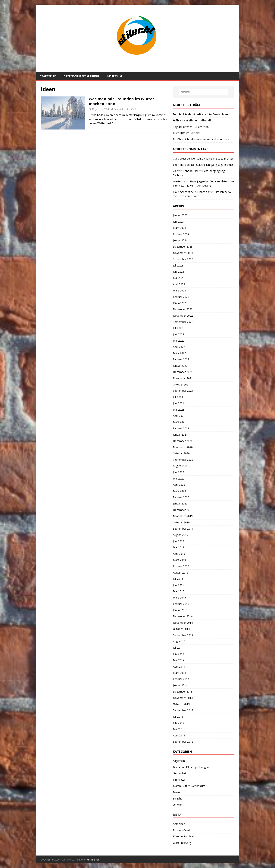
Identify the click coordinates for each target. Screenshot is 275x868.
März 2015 (179, 597)
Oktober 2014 (181, 629)
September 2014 (183, 635)
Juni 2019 (178, 541)
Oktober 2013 (181, 704)
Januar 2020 (180, 503)
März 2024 (179, 228)
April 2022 (179, 347)
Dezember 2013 (183, 691)
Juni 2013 (178, 723)
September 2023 (183, 259)
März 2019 (179, 560)
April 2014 (179, 667)
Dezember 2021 (183, 372)
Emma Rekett (121, 109)
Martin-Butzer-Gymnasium (189, 786)
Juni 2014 (178, 654)
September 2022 (183, 322)
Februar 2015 (181, 604)
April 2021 (179, 416)
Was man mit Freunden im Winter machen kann (122, 101)
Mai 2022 (179, 341)
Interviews (179, 780)
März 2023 (179, 290)
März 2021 (179, 422)
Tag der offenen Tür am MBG (191, 127)
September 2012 (183, 742)
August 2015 (181, 573)
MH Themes (93, 860)
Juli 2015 (178, 579)
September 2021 (183, 391)
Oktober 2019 (181, 522)
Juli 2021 (178, 397)
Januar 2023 (180, 303)
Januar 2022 (180, 366)
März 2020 (179, 491)
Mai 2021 (179, 410)
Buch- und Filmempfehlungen (191, 767)
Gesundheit (180, 773)
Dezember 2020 (183, 441)
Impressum (114, 76)
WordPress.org (182, 843)
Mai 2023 (179, 278)
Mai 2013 (179, 729)
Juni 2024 (178, 222)
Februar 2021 (181, 428)
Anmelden (179, 824)
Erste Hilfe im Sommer (187, 133)
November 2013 (183, 698)
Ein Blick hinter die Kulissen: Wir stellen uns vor (201, 139)
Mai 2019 (179, 547)
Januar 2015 (180, 610)
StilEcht (177, 798)
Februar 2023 (181, 297)
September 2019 (183, 529)
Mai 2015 (179, 591)
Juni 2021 (178, 403)
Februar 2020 (181, 497)
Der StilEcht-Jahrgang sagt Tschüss (212, 158)
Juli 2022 (178, 328)
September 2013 (183, 710)
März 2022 (179, 353)
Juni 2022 (178, 334)
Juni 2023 (178, 272)
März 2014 (179, 673)
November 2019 (183, 516)
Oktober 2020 (181, 453)
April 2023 (179, 284)
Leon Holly (179, 165)
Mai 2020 (179, 478)
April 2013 (179, 735)
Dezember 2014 (183, 616)
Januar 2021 (180, 435)
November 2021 (183, 378)
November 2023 (183, 253)
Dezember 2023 (183, 247)
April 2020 (179, 485)
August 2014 (181, 641)
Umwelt (178, 805)
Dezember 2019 (183, 510)
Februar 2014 (181, 679)
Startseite (48, 76)
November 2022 (183, 316)
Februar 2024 (181, 234)
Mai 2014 (179, 660)
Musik (177, 792)
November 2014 (183, 623)
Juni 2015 (178, 585)
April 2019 (179, 554)
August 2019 (181, 535)
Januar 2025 (180, 215)
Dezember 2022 (183, 309)
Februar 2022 (181, 359)
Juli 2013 (178, 717)
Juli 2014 (178, 648)
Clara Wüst (180, 158)
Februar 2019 (181, 566)
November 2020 (183, 447)
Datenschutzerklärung (81, 76)
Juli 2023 (178, 265)
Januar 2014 (180, 685)
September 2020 (183, 460)
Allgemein (179, 761)
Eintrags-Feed (181, 830)
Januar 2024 (180, 240)
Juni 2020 (178, 472)
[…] (114, 123)
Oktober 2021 (181, 384)
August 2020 (181, 466)
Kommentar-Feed (184, 836)
